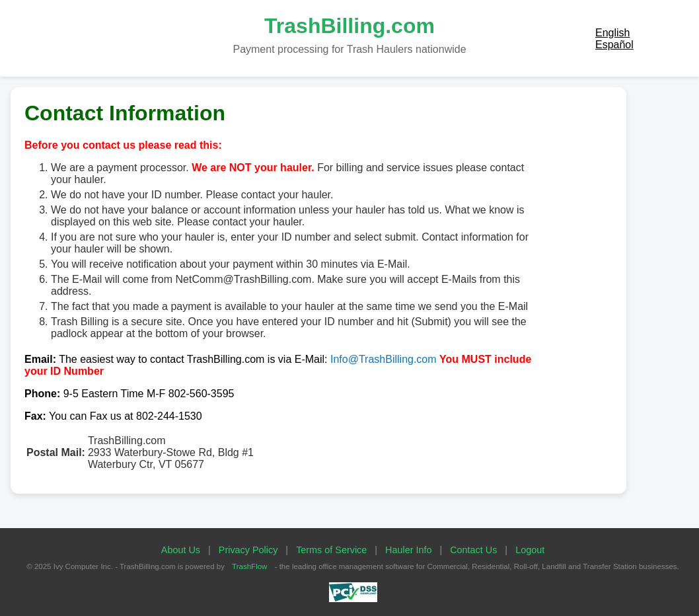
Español (614, 45)
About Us (181, 550)
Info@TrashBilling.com (384, 359)
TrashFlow (249, 566)
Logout (530, 550)
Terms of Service (331, 550)
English (612, 33)
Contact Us (473, 550)
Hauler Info (408, 550)
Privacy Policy (248, 550)
